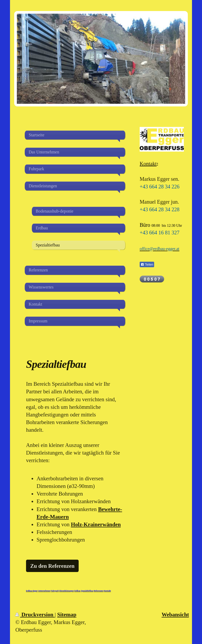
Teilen (147, 265)
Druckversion (35, 614)
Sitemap (67, 614)
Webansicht (175, 614)
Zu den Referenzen (52, 566)
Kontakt (148, 164)
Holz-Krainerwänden (96, 524)
